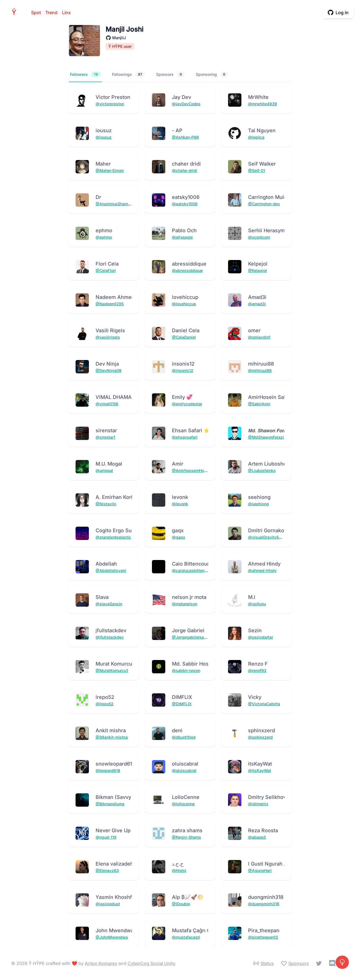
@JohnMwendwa (112, 937)
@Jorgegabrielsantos (192, 637)
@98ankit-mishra (112, 737)
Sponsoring (212, 74)
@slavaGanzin (109, 604)
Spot (36, 12)
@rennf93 (257, 670)
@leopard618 (108, 770)
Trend (51, 12)
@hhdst (179, 870)
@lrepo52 (105, 704)
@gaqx (179, 537)
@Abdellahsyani (111, 570)
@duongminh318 (264, 904)
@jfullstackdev (110, 637)
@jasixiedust (108, 904)
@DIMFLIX (182, 704)
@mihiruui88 (260, 370)
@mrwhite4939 (262, 104)
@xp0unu (257, 604)
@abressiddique (187, 270)
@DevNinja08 (108, 370)
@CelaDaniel (184, 337)
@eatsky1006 (185, 204)
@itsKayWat (260, 770)
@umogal (104, 470)
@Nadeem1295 (110, 304)
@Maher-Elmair (110, 170)
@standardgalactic (113, 537)
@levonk (180, 504)
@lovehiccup (184, 304)
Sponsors (170, 74)
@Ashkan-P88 (185, 137)
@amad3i (257, 304)
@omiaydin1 (259, 337)
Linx (66, 12)
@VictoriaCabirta (264, 704)
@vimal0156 (107, 404)
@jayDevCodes (186, 104)
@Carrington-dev (264, 204)
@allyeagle (182, 237)
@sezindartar (261, 637)
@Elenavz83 (107, 870)
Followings (128, 74)
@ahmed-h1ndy (262, 570)
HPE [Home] (16, 12)
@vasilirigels (108, 337)
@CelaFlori (106, 270)
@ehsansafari (185, 437)
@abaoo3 (257, 837)
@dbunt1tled (184, 737)
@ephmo (104, 237)
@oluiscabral (184, 770)
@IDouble (181, 904)
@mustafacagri (186, 937)
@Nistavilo (106, 504)
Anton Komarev (101, 963)
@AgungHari (260, 870)
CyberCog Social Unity (151, 963)
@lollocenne (183, 804)
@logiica (256, 137)
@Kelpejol (257, 270)
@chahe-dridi (185, 170)
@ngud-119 (106, 837)
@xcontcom (259, 237)
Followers (85, 74)
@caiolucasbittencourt (193, 570)
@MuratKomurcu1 (112, 670)
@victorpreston (110, 104)
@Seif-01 (257, 170)
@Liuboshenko (262, 470)
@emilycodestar (187, 404)
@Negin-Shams (187, 837)
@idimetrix (258, 804)
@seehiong (258, 504)
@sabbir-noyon (186, 670)
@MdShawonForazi (266, 437)
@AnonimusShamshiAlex (119, 204)
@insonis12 (183, 370)
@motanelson (185, 604)
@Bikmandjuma (110, 804)
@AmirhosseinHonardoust (196, 470)
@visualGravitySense (268, 537)
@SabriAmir (259, 404)
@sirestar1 (105, 437)
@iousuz (104, 137)
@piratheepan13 (263, 937)
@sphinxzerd (260, 737)
